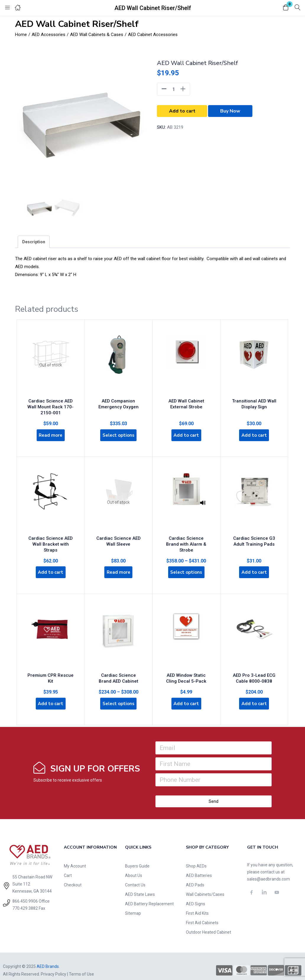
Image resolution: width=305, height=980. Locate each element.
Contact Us (135, 877)
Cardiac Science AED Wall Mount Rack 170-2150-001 (51, 404)
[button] (286, 8)
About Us (134, 868)
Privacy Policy (53, 966)
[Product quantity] (173, 89)
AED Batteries (199, 868)
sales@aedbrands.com (269, 871)
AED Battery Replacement (149, 896)
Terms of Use (81, 966)
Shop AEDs (196, 858)
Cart (68, 868)
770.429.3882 (25, 900)
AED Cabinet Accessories (153, 35)
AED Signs (196, 896)
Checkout (73, 877)
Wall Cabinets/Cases (205, 886)
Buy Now (230, 111)
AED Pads (195, 877)
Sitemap (133, 905)
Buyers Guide (137, 858)
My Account (75, 858)
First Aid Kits (197, 905)
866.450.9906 (25, 893)
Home (21, 35)
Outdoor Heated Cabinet (209, 924)
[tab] (34, 242)
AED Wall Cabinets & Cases (97, 35)
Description (34, 242)
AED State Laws (140, 886)
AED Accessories (48, 35)
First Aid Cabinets (202, 915)
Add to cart (182, 111)
